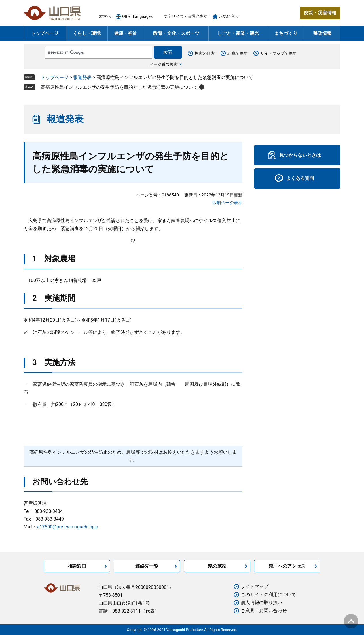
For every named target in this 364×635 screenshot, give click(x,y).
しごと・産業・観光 (238, 33)
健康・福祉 (126, 33)
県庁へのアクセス (287, 566)
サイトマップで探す (278, 53)
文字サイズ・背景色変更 (186, 16)
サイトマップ (255, 586)
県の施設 (217, 566)
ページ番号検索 (164, 64)
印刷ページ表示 (227, 203)
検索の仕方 (205, 53)
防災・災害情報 (320, 13)
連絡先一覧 (147, 566)
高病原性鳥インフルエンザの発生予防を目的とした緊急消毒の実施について (119, 87)
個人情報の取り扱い (261, 603)
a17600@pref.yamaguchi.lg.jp (67, 527)
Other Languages (137, 16)
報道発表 (82, 77)
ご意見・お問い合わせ (264, 611)
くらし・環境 (87, 33)
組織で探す (238, 53)
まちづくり (286, 33)
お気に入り (229, 16)
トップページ (45, 33)
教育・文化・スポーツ (176, 33)
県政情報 (322, 33)
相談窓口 (77, 566)
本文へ (105, 16)
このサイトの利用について (268, 595)
